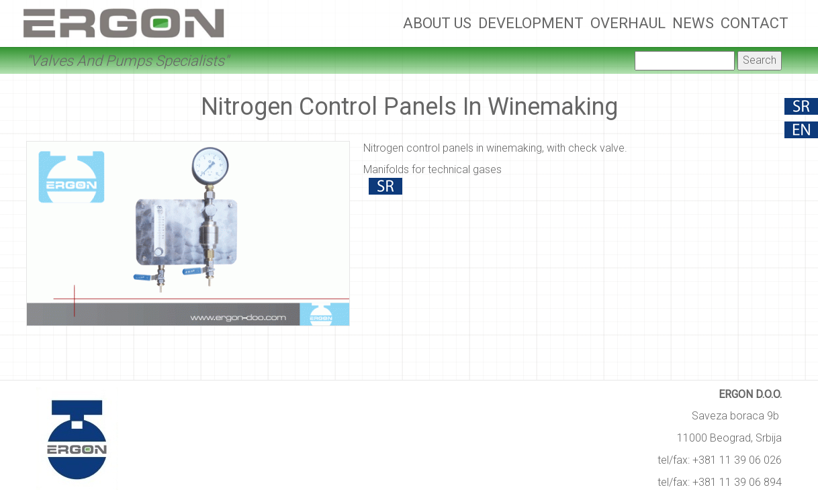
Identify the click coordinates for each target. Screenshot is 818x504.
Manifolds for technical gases (433, 169)
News (693, 23)
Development (531, 23)
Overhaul (628, 23)
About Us (437, 23)
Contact (755, 23)
